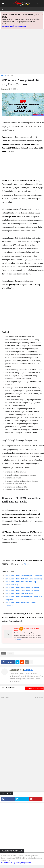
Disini (26, 564)
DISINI (19, 640)
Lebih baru (6, 697)
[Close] (42, 15)
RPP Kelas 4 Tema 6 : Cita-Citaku (19, 594)
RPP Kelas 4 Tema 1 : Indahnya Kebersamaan (24, 576)
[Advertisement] (22, 50)
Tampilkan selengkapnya (34, 688)
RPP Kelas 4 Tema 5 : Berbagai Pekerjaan (22, 591)
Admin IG (29, 670)
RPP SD (10, 75)
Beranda (4, 75)
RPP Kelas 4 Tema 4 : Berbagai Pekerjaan (22, 588)
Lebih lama (38, 697)
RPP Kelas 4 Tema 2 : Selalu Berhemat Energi (24, 579)
